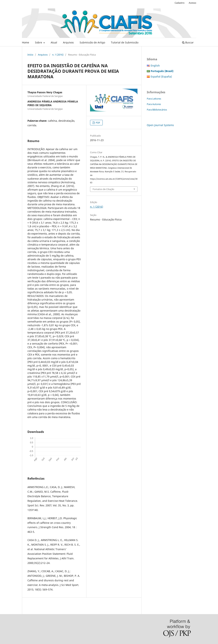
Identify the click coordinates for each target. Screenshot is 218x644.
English (155, 66)
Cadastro (180, 3)
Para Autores (154, 104)
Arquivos (68, 42)
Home (26, 42)
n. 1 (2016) (58, 55)
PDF (98, 123)
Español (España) (161, 77)
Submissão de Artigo (92, 42)
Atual (54, 42)
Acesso (192, 3)
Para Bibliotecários (157, 110)
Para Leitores (154, 99)
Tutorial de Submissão (125, 42)
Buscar (188, 42)
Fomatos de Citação (103, 189)
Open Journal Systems (160, 125)
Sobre (39, 42)
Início (30, 55)
